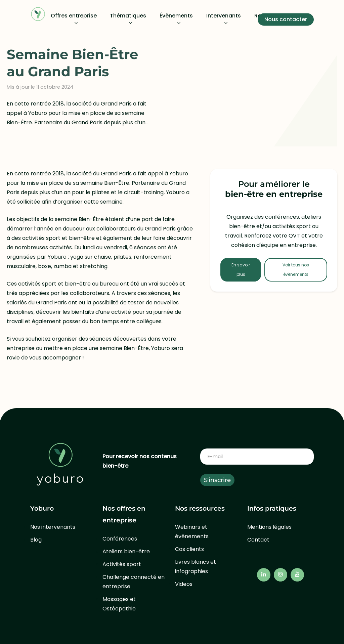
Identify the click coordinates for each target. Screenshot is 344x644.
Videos (184, 584)
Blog (36, 540)
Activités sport (122, 564)
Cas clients (189, 549)
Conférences (120, 539)
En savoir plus (241, 270)
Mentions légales (269, 527)
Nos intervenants (53, 527)
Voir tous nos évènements (296, 270)
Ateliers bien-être (126, 551)
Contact (258, 540)
